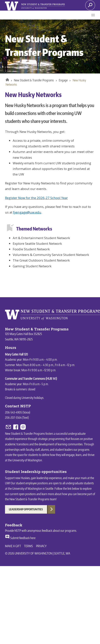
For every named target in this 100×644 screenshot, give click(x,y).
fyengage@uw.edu (27, 212)
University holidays (33, 398)
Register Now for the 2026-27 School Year (36, 198)
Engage (63, 80)
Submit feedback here (20, 538)
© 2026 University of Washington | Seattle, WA (38, 553)
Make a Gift (13, 546)
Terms (29, 546)
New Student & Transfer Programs (34, 80)
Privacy (41, 546)
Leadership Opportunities (26, 509)
